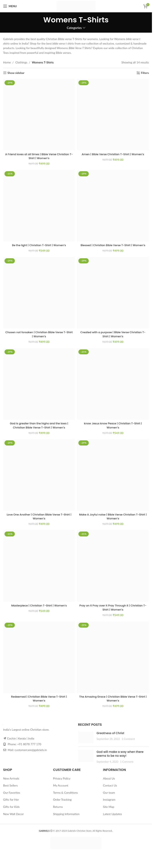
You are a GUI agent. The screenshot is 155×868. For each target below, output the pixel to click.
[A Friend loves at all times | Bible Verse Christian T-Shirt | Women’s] (39, 115)
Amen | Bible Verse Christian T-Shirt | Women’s (113, 154)
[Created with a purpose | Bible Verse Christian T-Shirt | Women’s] (113, 297)
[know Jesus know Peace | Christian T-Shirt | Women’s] (113, 388)
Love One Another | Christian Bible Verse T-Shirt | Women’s (39, 520)
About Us (109, 782)
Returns (58, 811)
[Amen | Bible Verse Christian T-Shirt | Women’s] (113, 115)
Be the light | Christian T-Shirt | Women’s (39, 245)
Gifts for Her (11, 804)
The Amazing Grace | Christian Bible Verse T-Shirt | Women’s (113, 703)
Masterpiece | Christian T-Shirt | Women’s (39, 610)
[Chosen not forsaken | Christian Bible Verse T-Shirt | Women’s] (39, 297)
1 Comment (128, 743)
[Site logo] (76, 6)
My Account (61, 789)
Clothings (21, 62)
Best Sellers (10, 789)
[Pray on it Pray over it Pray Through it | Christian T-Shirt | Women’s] (113, 570)
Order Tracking (62, 804)
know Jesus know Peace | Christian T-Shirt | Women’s (113, 429)
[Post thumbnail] (86, 741)
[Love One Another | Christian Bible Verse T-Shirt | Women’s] (39, 479)
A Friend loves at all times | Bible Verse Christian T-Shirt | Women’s (39, 156)
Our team (109, 796)
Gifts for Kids (11, 811)
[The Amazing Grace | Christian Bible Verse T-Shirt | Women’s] (113, 661)
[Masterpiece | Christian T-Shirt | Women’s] (39, 570)
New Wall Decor (13, 818)
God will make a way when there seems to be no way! (120, 758)
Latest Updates (112, 818)
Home (7, 62)
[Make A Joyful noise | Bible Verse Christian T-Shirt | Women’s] (113, 479)
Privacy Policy (62, 782)
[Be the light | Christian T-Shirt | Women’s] (39, 206)
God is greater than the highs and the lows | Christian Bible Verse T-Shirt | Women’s (39, 429)
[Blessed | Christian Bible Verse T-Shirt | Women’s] (113, 206)
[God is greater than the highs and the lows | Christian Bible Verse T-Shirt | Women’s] (39, 388)
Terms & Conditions (65, 796)
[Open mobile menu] (10, 6)
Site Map (108, 811)
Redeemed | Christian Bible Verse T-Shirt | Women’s (39, 703)
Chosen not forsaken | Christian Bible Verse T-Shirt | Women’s (39, 338)
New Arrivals (11, 782)
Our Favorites (12, 796)
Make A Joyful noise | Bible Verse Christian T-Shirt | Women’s (113, 520)
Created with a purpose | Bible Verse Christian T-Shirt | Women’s (113, 338)
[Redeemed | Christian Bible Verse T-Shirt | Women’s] (39, 661)
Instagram (109, 804)
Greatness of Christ (110, 737)
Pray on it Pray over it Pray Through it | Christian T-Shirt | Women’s (113, 612)
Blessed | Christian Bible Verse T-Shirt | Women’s (113, 247)
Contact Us (110, 789)
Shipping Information (66, 818)
